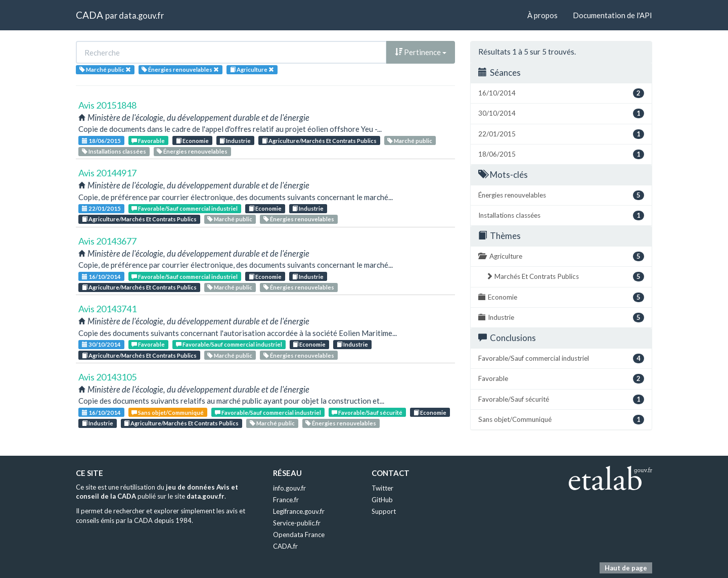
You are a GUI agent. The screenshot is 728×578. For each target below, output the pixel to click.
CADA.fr (285, 546)
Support (384, 511)
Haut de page (626, 568)
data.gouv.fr (141, 15)
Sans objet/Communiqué (168, 413)
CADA (89, 15)
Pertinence (421, 52)
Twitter (382, 488)
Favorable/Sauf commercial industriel (185, 208)
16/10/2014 (101, 277)
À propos (542, 15)
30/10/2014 (101, 344)
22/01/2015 (101, 208)
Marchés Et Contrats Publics (565, 277)
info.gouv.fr (289, 488)
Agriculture (561, 256)
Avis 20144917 (107, 173)
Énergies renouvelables (192, 151)
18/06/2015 (101, 141)
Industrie (235, 141)
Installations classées (114, 151)
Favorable (148, 141)
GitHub (382, 500)
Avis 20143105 (107, 377)
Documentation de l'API (612, 15)
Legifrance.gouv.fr (299, 511)
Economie (192, 141)
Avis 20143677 (107, 241)
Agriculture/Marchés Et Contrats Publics (319, 141)
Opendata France (299, 535)
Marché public (410, 141)
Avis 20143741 (107, 309)
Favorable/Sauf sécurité (367, 413)
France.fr (286, 500)
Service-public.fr (297, 523)
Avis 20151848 (107, 105)
